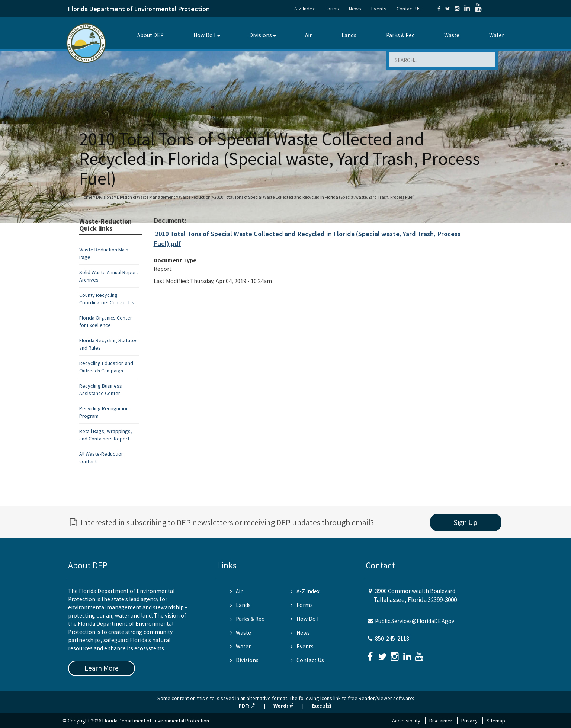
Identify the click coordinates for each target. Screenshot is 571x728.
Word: (283, 706)
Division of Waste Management (146, 197)
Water (497, 35)
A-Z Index (304, 9)
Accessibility (406, 721)
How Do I (204, 35)
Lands (349, 35)
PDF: (247, 706)
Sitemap (496, 721)
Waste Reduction (195, 197)
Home (86, 197)
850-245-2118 (392, 639)
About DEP (150, 35)
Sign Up (466, 522)
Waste (452, 35)
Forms (332, 9)
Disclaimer (441, 721)
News (355, 9)
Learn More (102, 668)
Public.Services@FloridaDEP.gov (415, 621)
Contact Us (409, 9)
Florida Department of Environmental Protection (139, 9)
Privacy (469, 721)
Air (308, 35)
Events (379, 9)
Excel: (321, 706)
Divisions (261, 35)
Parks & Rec (400, 35)
